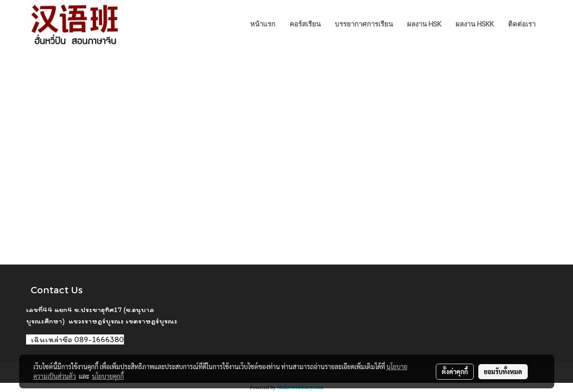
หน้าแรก (263, 24)
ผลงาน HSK (424, 24)
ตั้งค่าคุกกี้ (455, 371)
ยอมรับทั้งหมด (503, 371)
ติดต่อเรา (522, 24)
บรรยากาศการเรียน (364, 24)
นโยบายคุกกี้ (108, 376)
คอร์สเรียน (305, 24)
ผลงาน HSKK (475, 24)
